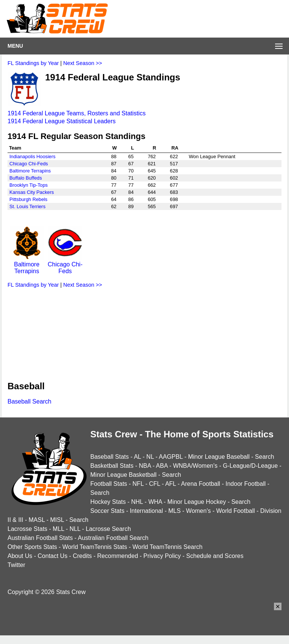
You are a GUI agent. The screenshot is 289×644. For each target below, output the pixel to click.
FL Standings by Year (33, 63)
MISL (57, 520)
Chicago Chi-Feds (29, 164)
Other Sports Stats (32, 547)
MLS (174, 511)
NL (150, 457)
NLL (75, 529)
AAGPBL (171, 457)
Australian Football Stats (40, 538)
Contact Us (52, 556)
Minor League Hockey (197, 502)
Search (265, 457)
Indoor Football (246, 484)
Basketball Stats (112, 466)
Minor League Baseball (219, 457)
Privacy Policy (162, 556)
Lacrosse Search (108, 529)
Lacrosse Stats (27, 529)
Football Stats (109, 484)
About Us (20, 556)
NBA (145, 466)
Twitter (16, 565)
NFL (138, 484)
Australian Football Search (113, 538)
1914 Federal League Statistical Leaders (62, 121)
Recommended (118, 556)
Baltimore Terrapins (30, 171)
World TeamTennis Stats (95, 547)
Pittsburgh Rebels (28, 199)
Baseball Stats (110, 457)
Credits (82, 556)
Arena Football (201, 484)
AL (138, 457)
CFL (155, 484)
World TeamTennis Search (167, 547)
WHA (155, 502)
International (146, 511)
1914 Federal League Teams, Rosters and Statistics (77, 113)
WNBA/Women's (195, 466)
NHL (137, 502)
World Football (235, 511)
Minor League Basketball (123, 475)
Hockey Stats (108, 502)
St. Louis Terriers (27, 206)
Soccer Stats (107, 511)
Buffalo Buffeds (26, 178)
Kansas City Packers (32, 192)
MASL (37, 520)
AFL (171, 484)
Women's (198, 511)
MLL (59, 529)
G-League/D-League (250, 466)
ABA (162, 466)
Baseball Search (30, 401)
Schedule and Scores (215, 556)
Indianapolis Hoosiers (32, 156)
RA (175, 148)
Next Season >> (83, 63)
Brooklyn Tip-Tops (29, 185)
